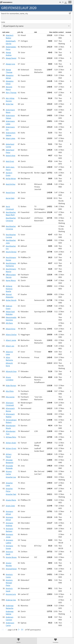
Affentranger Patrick (11, 276)
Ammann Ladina (9, 541)
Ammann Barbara (9, 530)
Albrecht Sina (11, 371)
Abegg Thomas (9, 71)
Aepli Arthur (11, 184)
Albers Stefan (11, 335)
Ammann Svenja (9, 547)
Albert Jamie (11, 340)
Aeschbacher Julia (11, 242)
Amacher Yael (11, 494)
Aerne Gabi (10, 198)
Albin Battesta (9, 359)
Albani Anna (11, 329)
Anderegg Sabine (10, 613)
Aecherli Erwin (9, 174)
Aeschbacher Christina (11, 219)
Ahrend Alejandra (10, 296)
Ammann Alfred (9, 513)
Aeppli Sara (10, 192)
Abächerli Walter (10, 37)
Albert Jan (10, 346)
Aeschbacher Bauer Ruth (11, 214)
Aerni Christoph (10, 208)
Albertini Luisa (9, 353)
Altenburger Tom (11, 432)
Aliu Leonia (10, 397)
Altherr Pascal (9, 455)
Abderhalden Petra (11, 48)
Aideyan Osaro (9, 307)
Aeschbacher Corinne (11, 236)
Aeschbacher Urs (11, 247)
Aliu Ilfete (10, 391)
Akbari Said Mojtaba (10, 313)
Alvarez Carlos (9, 473)
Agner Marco (11, 280)
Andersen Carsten (10, 618)
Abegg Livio (10, 64)
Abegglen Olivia (10, 82)
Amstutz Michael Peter (9, 583)
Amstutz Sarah (9, 590)
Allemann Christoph (10, 404)
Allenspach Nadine (10, 415)
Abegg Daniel (11, 58)
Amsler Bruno (11, 557)
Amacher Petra (9, 490)
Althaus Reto (11, 437)
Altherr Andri (11, 443)
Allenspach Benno (10, 410)
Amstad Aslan (11, 569)
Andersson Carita (10, 624)
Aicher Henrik (11, 300)
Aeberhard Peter (10, 151)
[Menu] (70, 2)
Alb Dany (9, 323)
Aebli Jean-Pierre (10, 168)
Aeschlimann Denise (11, 259)
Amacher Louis (9, 484)
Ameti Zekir (10, 506)
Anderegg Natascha (10, 607)
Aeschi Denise (11, 252)
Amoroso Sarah (9, 553)
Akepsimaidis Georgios (11, 319)
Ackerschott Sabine (11, 134)
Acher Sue (10, 104)
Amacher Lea (11, 477)
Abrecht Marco (9, 88)
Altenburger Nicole (11, 427)
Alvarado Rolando (9, 467)
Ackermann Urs (10, 128)
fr (63, 2)
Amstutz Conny (9, 576)
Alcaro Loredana (10, 378)
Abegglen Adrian (10, 77)
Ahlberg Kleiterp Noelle (9, 289)
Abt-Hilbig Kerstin (10, 100)
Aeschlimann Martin (11, 270)
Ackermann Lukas (10, 122)
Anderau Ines (11, 600)
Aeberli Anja (11, 155)
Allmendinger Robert (11, 421)
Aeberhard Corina (10, 145)
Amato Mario (11, 500)
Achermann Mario (10, 111)
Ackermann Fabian (10, 117)
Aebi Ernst (10, 161)
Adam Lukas (11, 138)
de (60, 2)
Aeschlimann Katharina (11, 265)
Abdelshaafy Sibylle (11, 42)
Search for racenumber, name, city (36, 13)
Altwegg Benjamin (10, 461)
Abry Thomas (11, 92)
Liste (3, 22)
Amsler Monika (9, 564)
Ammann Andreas (9, 524)
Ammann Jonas (9, 536)
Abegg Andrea (9, 54)
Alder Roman (11, 385)
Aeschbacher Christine (11, 228)
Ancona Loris (11, 594)
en (66, 2)
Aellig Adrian (11, 178)
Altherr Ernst (11, 448)
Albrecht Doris (9, 364)
